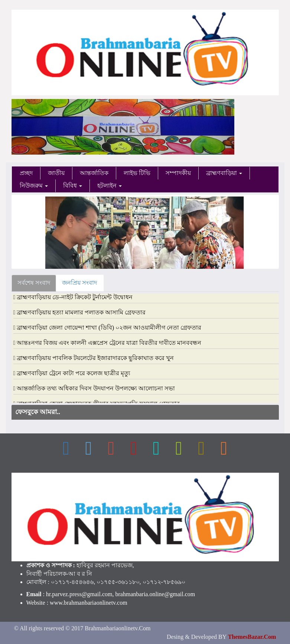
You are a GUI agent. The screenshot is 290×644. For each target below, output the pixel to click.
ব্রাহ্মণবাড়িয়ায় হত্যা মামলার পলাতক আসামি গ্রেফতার (81, 312)
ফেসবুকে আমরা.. (38, 412)
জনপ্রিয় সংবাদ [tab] (79, 283)
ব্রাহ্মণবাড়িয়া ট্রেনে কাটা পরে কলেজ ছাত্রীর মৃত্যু (74, 373)
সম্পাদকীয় (178, 173)
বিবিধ (73, 186)
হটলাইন (110, 186)
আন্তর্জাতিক (94, 173)
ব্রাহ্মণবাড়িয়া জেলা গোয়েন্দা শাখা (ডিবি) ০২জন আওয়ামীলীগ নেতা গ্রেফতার (109, 328)
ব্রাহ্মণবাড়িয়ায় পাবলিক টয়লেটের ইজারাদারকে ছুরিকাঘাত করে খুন (95, 358)
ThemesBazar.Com (252, 637)
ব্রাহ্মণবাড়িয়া (224, 173)
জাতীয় (56, 173)
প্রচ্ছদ (26, 173)
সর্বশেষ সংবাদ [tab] (34, 283)
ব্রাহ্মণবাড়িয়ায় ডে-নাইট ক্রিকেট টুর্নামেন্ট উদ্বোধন (74, 297)
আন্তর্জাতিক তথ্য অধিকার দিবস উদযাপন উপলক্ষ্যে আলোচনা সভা (96, 388)
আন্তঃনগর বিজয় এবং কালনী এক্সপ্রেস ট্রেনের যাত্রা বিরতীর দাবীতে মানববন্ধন (109, 343)
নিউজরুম (34, 186)
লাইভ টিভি (137, 173)
